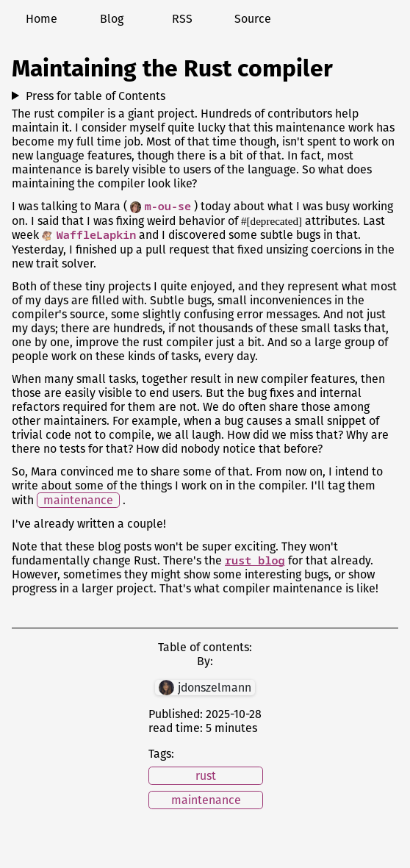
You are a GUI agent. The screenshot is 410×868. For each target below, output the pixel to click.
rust (206, 776)
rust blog (255, 560)
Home (42, 19)
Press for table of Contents (96, 96)
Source (253, 19)
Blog (112, 19)
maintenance (78, 500)
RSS (182, 19)
